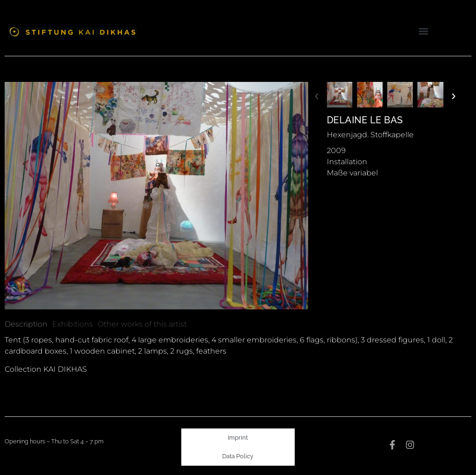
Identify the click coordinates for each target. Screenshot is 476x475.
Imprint (238, 438)
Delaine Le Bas (365, 120)
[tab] (26, 324)
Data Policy (238, 456)
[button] (424, 31)
